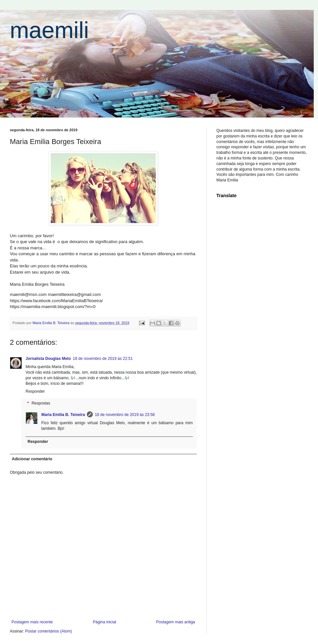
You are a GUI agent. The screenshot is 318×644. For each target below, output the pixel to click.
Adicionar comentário (32, 459)
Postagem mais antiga (176, 622)
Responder (35, 391)
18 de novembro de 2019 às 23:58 (125, 415)
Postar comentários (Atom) (49, 631)
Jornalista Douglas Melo (48, 359)
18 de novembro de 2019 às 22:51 (103, 359)
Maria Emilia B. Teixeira (63, 415)
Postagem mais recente (32, 622)
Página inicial (104, 622)
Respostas (41, 403)
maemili (49, 30)
